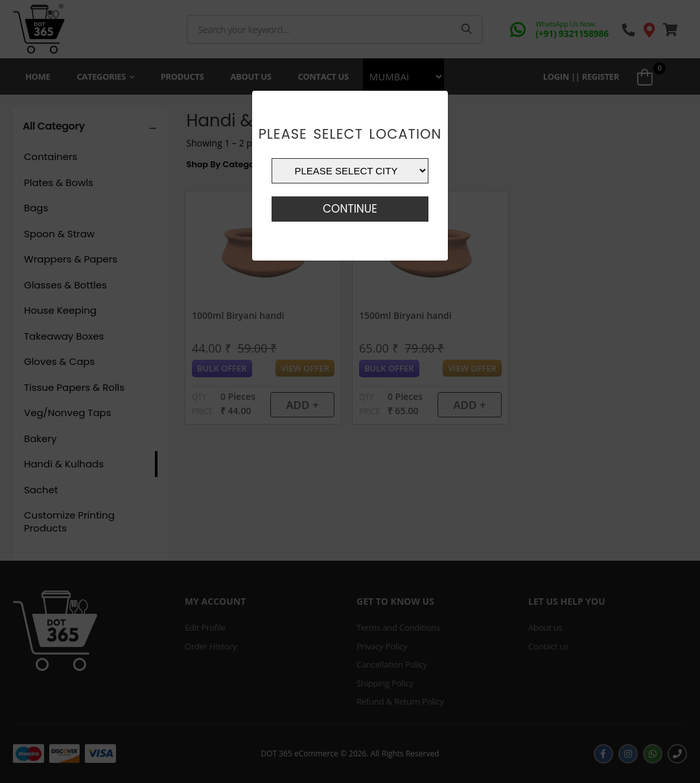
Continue (350, 209)
